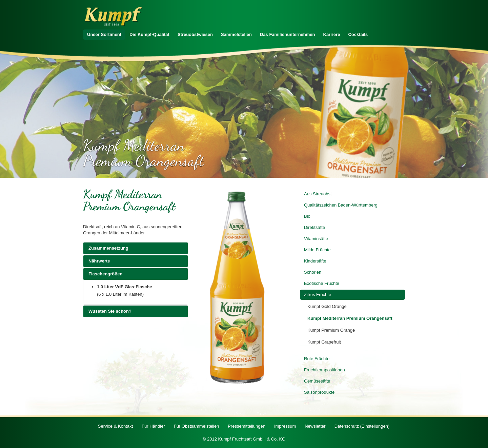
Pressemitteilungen (247, 426)
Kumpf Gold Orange (327, 306)
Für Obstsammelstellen (197, 426)
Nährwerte (136, 261)
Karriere (332, 34)
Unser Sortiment (104, 34)
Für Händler (153, 426)
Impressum (285, 426)
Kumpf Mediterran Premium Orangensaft (350, 318)
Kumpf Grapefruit (324, 342)
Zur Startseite (114, 16)
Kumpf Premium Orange (331, 330)
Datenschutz (362, 426)
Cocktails (358, 34)
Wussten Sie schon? (136, 311)
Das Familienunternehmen (288, 34)
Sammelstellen (236, 34)
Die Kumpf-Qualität (149, 34)
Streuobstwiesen (195, 34)
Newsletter (315, 426)
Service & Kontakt (115, 426)
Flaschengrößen (136, 274)
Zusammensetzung (136, 248)
